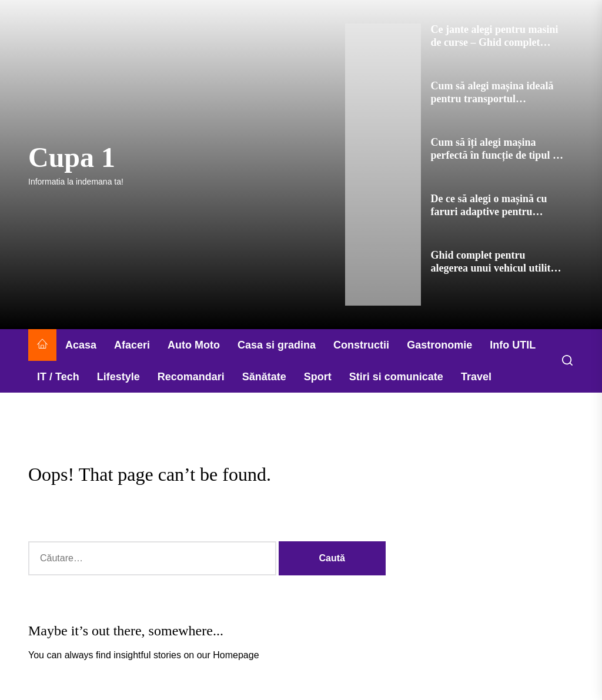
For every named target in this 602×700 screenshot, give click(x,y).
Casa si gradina (277, 345)
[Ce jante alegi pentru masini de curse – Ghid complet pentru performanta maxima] (383, 52)
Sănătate (264, 377)
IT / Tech (58, 377)
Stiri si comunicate (396, 377)
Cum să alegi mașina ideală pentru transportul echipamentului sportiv (492, 98)
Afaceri (132, 345)
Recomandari (191, 377)
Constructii (361, 345)
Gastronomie (439, 345)
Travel (476, 377)
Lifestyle (118, 377)
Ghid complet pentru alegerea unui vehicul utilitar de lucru (495, 268)
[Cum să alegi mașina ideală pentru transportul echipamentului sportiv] (383, 108)
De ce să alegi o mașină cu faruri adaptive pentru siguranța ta (489, 211)
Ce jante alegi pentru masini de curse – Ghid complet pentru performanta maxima (495, 42)
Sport (318, 377)
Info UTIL (513, 345)
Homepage (236, 655)
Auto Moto (194, 345)
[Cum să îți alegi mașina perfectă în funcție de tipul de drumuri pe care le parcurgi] (383, 165)
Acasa (81, 345)
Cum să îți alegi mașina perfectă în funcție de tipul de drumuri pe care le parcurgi (496, 155)
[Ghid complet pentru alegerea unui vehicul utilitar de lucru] (383, 277)
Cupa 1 (72, 157)
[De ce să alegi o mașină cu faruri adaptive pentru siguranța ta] (383, 221)
